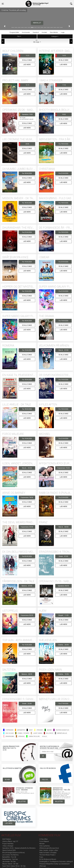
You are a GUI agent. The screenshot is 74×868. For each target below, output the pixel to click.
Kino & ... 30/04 (63, 527)
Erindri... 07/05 (63, 556)
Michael (42, 844)
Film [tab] (19, 36)
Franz (41, 857)
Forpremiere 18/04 (27, 497)
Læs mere (27, 65)
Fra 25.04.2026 (27, 232)
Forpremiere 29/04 (27, 527)
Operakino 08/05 (63, 586)
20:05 (24, 144)
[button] (5, 26)
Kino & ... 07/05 (63, 350)
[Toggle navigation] (3, 4)
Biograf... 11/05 (63, 615)
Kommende (26, 32)
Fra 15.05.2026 (27, 645)
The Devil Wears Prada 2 (47, 855)
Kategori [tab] (54, 36)
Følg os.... (45, 780)
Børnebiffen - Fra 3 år (9, 857)
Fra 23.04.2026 (63, 173)
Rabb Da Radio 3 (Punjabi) (48, 853)
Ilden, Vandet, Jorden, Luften (49, 850)
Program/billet (14, 32)
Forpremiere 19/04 (63, 468)
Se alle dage (27, 60)
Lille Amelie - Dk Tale (9, 862)
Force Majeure (44, 841)
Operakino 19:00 (26, 114)
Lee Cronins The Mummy (10, 855)
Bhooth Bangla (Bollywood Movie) (14, 853)
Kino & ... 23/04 (27, 468)
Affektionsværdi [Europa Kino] (49, 848)
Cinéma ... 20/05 (63, 645)
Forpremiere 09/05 (27, 615)
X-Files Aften (44, 839)
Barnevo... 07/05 (27, 586)
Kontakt (44, 32)
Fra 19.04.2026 (27, 262)
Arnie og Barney (45, 846)
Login (63, 32)
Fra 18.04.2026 (63, 144)
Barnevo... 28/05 (27, 674)
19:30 (61, 114)
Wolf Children (7, 839)
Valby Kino (20, 2)
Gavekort (36, 32)
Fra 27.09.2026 (63, 704)
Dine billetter (54, 32)
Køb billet (37, 23)
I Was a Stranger (8, 846)
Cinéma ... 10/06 (63, 674)
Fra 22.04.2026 (63, 291)
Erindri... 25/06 (27, 704)
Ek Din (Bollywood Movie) (48, 859)
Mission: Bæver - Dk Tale (10, 864)
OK (43, 756)
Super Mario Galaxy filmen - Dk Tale (14, 866)
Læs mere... (9, 823)
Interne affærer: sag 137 (10, 841)
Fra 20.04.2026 (63, 262)
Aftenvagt (43, 866)
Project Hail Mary (8, 844)
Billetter (22, 801)
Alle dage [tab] (37, 41)
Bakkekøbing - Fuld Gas (10, 859)
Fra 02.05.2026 (27, 556)
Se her (7, 780)
